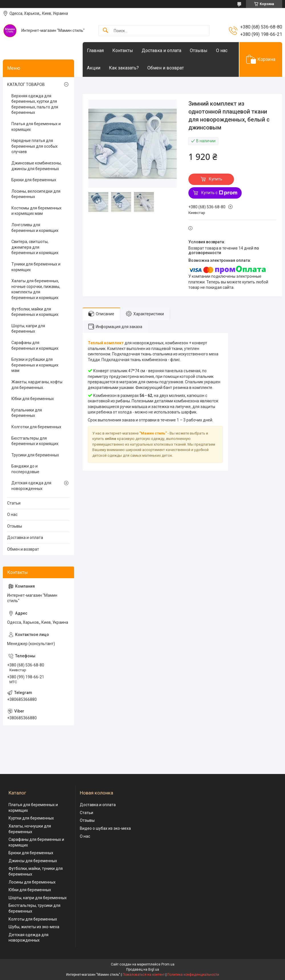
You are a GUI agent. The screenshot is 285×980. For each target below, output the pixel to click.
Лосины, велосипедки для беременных (36, 194)
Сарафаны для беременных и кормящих (35, 345)
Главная (95, 51)
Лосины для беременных (32, 882)
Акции (94, 68)
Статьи (14, 503)
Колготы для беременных (33, 919)
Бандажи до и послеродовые (25, 469)
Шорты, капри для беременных (28, 329)
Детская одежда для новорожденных (31, 486)
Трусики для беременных (35, 455)
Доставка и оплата (161, 51)
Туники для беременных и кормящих (36, 267)
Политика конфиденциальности (193, 975)
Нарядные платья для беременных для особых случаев (34, 146)
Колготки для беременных (36, 427)
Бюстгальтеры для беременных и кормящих (35, 441)
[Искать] (105, 31)
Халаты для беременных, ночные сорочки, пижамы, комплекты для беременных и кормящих (36, 289)
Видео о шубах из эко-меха (105, 828)
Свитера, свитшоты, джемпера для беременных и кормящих (35, 247)
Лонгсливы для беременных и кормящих (35, 228)
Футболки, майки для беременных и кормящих (35, 312)
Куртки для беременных (31, 818)
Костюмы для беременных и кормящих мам (36, 211)
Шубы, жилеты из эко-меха (34, 927)
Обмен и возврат (166, 68)
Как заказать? (124, 68)
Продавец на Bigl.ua (143, 969)
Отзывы (199, 51)
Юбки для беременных (33, 399)
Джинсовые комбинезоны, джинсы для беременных (36, 166)
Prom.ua (168, 964)
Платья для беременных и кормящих (36, 127)
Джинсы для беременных (33, 861)
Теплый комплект (106, 343)
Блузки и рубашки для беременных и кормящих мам (35, 365)
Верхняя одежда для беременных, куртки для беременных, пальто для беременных (35, 104)
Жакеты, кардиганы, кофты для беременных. (37, 385)
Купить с (219, 193)
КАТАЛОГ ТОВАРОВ (26, 85)
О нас (222, 51)
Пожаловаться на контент (144, 975)
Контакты (123, 51)
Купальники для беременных (27, 413)
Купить (216, 179)
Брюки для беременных (34, 180)
